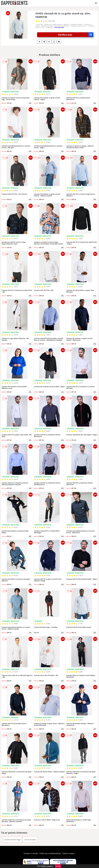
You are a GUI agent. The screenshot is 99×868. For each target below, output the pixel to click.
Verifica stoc (76, 35)
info (30, 103)
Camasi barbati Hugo (12, 840)
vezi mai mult (59, 27)
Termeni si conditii (31, 853)
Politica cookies (68, 853)
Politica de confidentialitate (50, 853)
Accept (58, 866)
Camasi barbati (30, 840)
